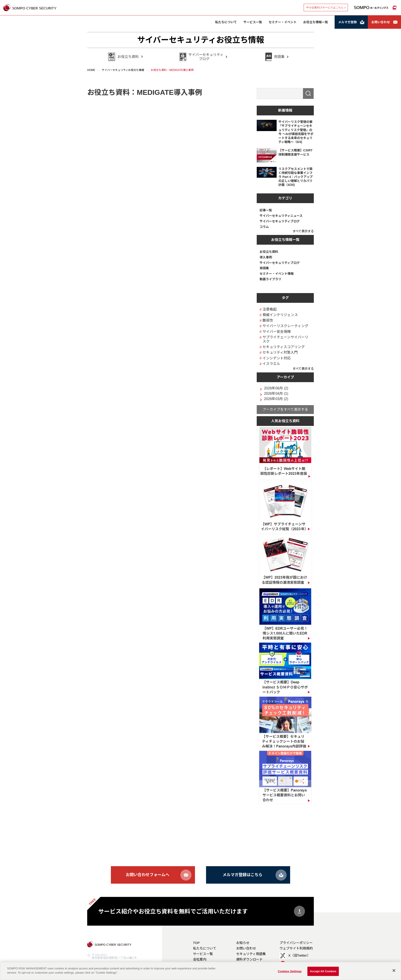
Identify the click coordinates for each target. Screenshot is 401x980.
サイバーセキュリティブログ (280, 221)
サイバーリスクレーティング (285, 326)
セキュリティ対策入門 (280, 352)
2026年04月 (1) (276, 394)
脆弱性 (268, 320)
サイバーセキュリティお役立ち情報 (201, 40)
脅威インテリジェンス (280, 315)
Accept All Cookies (323, 971)
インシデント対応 (277, 358)
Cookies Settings (290, 971)
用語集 (264, 268)
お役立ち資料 (269, 252)
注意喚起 (270, 309)
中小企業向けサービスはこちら (325, 8)
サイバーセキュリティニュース (281, 216)
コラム (264, 227)
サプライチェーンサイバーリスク (285, 339)
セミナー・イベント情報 (277, 274)
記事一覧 (266, 210)
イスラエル (271, 364)
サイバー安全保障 (277, 332)
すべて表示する (303, 231)
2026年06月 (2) (276, 388)
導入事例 (266, 257)
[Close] (394, 970)
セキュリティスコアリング (284, 347)
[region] (200, 971)
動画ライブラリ (270, 279)
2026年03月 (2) (276, 399)
